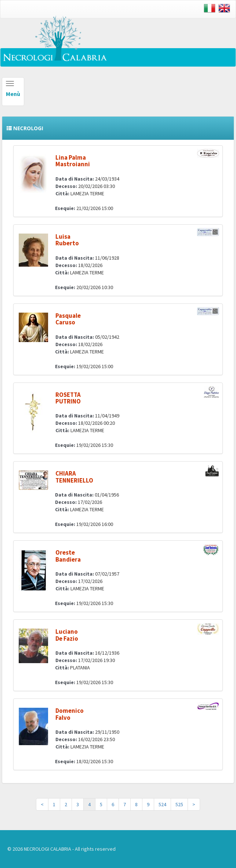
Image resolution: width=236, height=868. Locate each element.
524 (162, 804)
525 (179, 804)
